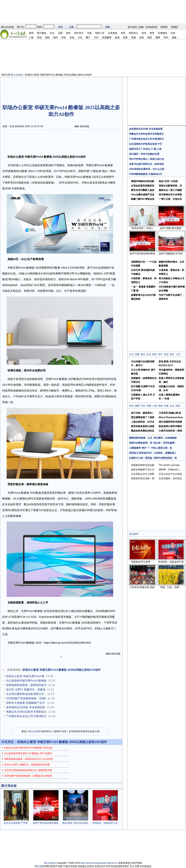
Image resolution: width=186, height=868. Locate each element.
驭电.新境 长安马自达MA (75, 823)
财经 (68, 33)
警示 (172, 354)
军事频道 (163, 33)
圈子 (88, 37)
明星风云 (133, 33)
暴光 (143, 354)
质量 (137, 354)
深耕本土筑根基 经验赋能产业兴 (26, 703)
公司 (131, 354)
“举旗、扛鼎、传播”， (171, 587)
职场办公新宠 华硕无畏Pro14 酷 (25, 676)
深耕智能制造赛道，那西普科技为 (26, 685)
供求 (144, 33)
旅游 (117, 37)
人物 (31, 37)
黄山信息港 (7, 27)
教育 (152, 33)
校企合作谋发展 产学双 (16, 823)
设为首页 (132, 27)
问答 (173, 33)
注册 (97, 731)
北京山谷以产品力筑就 (170, 474)
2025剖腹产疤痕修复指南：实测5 (26, 698)
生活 (149, 354)
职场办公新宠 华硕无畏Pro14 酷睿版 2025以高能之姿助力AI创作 (62, 670)
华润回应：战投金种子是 (105, 823)
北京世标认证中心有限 (143, 474)
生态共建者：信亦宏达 (170, 478)
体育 (123, 33)
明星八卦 (100, 33)
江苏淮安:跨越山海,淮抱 (142, 587)
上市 (178, 354)
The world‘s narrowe (169, 465)
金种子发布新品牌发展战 (46, 823)
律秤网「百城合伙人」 (170, 470)
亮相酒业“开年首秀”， (142, 562)
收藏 (141, 27)
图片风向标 (9, 786)
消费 (149, 406)
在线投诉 (152, 27)
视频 (174, 27)
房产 (160, 354)
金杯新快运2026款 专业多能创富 (26, 707)
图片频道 (42, 33)
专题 (89, 33)
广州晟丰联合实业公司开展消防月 (26, 716)
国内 (56, 37)
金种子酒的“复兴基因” (171, 228)
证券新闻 (113, 33)
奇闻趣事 (107, 37)
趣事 (158, 37)
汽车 (96, 37)
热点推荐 (134, 534)
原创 (39, 37)
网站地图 (39, 866)
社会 (52, 33)
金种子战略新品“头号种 (171, 254)
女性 (131, 406)
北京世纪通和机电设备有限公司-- (26, 694)
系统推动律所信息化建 (143, 465)
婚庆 (150, 37)
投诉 (178, 406)
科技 (64, 37)
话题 (60, 33)
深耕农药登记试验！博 (143, 478)
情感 (133, 37)
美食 (142, 37)
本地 (72, 37)
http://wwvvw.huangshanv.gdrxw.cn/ (99, 863)
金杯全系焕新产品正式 (143, 470)
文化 (80, 37)
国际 (47, 37)
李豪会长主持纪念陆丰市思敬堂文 (26, 712)
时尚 (166, 37)
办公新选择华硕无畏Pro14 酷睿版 (26, 681)
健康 (174, 37)
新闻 (164, 27)
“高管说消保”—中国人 (142, 228)
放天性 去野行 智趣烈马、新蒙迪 (26, 689)
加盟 (166, 406)
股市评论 (79, 33)
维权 (160, 406)
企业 (172, 406)
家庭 (125, 37)
